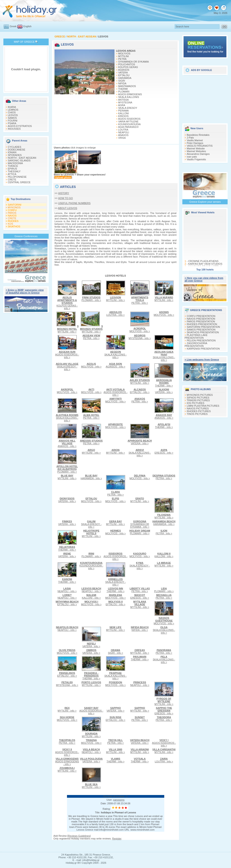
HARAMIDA (125, 78)
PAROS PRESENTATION (201, 321)
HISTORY (64, 193)
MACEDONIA (15, 163)
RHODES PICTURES (199, 411)
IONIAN (12, 152)
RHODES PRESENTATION (202, 324)
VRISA (122, 138)
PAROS (12, 213)
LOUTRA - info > (115, 314)
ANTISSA (123, 100)
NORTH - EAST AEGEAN (22, 158)
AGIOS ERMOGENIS (130, 94)
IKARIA (12, 107)
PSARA (12, 123)
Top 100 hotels (205, 270)
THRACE (13, 166)
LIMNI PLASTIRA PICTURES (203, 406)
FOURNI (13, 121)
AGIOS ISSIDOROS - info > (67, 355)
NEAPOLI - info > (67, 590)
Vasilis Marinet (195, 140)
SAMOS (12, 118)
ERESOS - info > (164, 451)
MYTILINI (124, 56)
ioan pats (192, 157)
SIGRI (122, 81)
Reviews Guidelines (79, 836)
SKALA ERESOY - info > (67, 367)
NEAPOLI (124, 132)
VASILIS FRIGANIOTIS (200, 146)
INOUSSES (14, 129)
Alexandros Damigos (198, 154)
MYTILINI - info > (115, 299)
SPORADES (15, 155)
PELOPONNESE (17, 177)
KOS (11, 224)
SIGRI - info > (115, 652)
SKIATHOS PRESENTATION (203, 332)
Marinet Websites (196, 151)
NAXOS (12, 216)
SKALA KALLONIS (129, 97)
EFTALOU (124, 75)
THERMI (123, 89)
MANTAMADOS (127, 86)
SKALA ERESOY (128, 108)
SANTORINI (15, 205)
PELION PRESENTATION (201, 340)
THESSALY (14, 171)
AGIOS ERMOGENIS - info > (67, 761)
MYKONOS (14, 207)
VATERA (123, 73)
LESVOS (13, 115)
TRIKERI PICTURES (198, 400)
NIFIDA (122, 83)
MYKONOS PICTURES (200, 395)
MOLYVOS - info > (140, 330)
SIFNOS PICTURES (198, 398)
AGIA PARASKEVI (128, 127)
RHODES (13, 221)
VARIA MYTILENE (129, 122)
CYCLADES (15, 147)
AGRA (122, 105)
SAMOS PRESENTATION (201, 330)
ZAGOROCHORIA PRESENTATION (196, 345)
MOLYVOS (124, 53)
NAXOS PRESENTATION (201, 319)
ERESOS (124, 116)
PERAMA (124, 111)
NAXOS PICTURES (198, 408)
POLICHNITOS (127, 64)
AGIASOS (124, 70)
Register (117, 839)
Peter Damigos (195, 143)
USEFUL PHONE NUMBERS (74, 203)
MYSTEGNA (125, 102)
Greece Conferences (26, 236)
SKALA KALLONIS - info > (115, 355)
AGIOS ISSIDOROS (129, 119)
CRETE (12, 180)
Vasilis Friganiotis (196, 159)
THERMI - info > (164, 383)
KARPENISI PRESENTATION (203, 349)
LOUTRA (123, 130)
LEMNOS (13, 110)
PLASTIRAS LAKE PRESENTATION (196, 336)
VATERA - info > (164, 391)
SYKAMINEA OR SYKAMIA (134, 62)
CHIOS (12, 112)
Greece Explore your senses (205, 202)
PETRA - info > (140, 300)
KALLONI (124, 113)
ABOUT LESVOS (68, 208)
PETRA (123, 59)
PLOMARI (124, 92)
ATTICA (12, 174)
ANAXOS (123, 135)
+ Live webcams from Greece (202, 360)
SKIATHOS (14, 226)
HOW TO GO (65, 198)
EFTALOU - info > (140, 391)
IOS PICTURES (196, 403)
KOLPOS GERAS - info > (67, 303)
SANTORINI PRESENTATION (204, 327)
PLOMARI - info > (91, 299)
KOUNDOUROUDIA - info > (91, 566)
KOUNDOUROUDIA (130, 124)
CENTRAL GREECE (19, 182)
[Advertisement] (205, 98)
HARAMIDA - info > (91, 477)
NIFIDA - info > (140, 629)
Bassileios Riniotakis (198, 135)
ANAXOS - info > (164, 416)
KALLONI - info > (164, 555)
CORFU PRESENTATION (201, 316)
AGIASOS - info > (115, 365)
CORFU (12, 210)
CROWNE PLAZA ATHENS (203, 264)
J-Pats (190, 138)
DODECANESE (17, 150)
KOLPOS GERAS (128, 67)
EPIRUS (13, 169)
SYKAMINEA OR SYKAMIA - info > (140, 524)
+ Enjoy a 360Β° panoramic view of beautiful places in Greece (25, 291)
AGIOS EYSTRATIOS (20, 126)
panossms (119, 800)
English (27, 26)
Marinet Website (196, 148)
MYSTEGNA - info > (140, 337)
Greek (13, 26)
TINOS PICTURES (197, 414)
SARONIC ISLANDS (19, 160)
